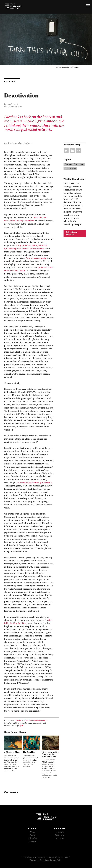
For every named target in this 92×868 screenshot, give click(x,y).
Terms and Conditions (39, 860)
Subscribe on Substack (72, 233)
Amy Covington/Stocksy (70, 67)
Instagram (60, 835)
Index (32, 835)
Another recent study (36, 258)
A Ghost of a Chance (13, 752)
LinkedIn (18, 721)
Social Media (70, 168)
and (19, 249)
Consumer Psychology (74, 164)
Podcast (32, 842)
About (32, 832)
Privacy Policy (56, 860)
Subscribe (32, 839)
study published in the (27, 246)
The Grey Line (29, 752)
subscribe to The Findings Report (36, 721)
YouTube (60, 839)
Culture (10, 81)
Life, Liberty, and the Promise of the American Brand (50, 754)
